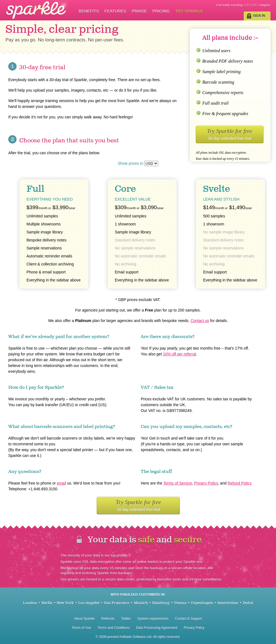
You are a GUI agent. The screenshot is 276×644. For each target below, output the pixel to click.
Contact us (200, 321)
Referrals (108, 619)
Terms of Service (177, 483)
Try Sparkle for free (230, 134)
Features (115, 11)
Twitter (126, 619)
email (61, 483)
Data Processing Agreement (157, 628)
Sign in (259, 16)
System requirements (153, 619)
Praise (139, 11)
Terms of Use (82, 628)
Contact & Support (189, 619)
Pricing (161, 11)
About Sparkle (84, 619)
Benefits (89, 11)
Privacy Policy (206, 483)
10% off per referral (179, 354)
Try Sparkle (189, 11)
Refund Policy (239, 483)
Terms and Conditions (114, 628)
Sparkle (37, 10)
